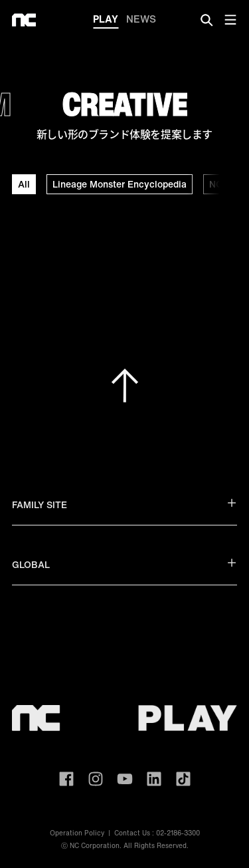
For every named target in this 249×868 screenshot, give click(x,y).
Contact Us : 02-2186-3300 (157, 833)
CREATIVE (125, 104)
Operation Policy (77, 833)
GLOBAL (124, 564)
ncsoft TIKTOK (183, 779)
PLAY (106, 20)
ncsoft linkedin (154, 779)
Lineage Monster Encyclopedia (120, 184)
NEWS (141, 19)
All (24, 184)
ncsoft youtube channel (125, 779)
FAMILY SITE (124, 505)
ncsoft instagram (96, 779)
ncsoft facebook (66, 779)
